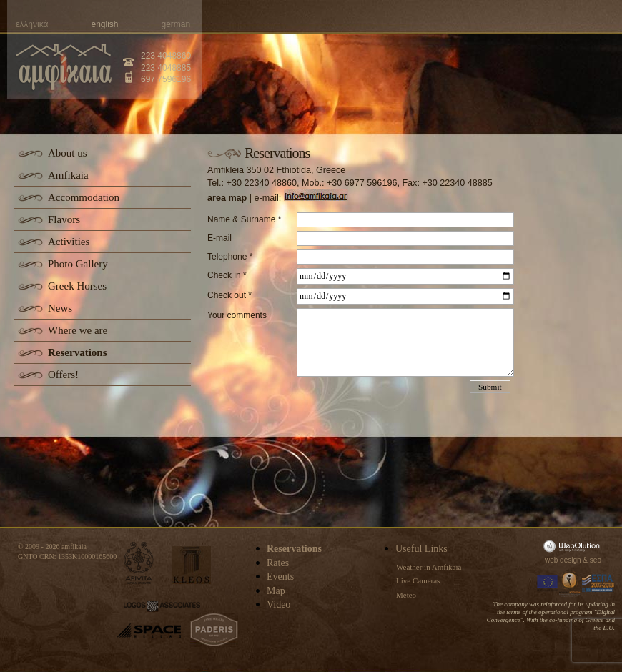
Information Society (571, 583)
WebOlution (574, 546)
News (60, 308)
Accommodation (84, 197)
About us (68, 153)
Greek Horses (77, 286)
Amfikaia (68, 175)
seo (596, 560)
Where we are (78, 330)
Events (280, 577)
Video (278, 604)
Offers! (63, 375)
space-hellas (149, 630)
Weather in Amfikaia (429, 567)
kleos (192, 565)
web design (563, 560)
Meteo (406, 595)
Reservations (78, 352)
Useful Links (421, 549)
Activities (69, 242)
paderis (214, 630)
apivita (139, 563)
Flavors (64, 219)
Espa (598, 583)
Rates (278, 563)
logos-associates (162, 606)
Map (276, 591)
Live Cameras (418, 580)
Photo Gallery (78, 264)
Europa (548, 583)
